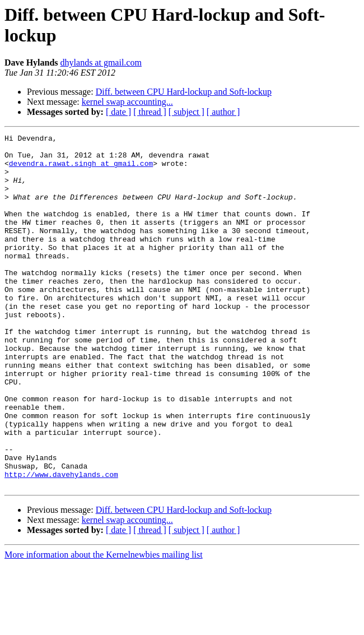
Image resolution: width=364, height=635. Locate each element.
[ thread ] (150, 112)
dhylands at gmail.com (101, 62)
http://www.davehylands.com (61, 543)
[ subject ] (186, 112)
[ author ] (223, 112)
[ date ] (118, 112)
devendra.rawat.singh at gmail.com (81, 170)
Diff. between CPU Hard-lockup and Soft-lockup (184, 92)
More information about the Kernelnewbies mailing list (104, 625)
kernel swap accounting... (127, 102)
